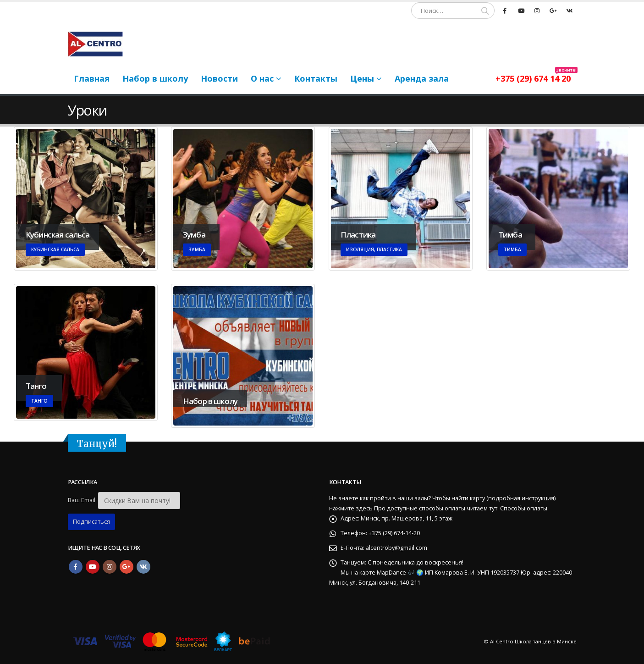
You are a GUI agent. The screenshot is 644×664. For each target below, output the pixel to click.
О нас (262, 78)
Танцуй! (97, 444)
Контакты (316, 78)
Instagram (110, 567)
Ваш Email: (82, 500)
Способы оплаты (524, 508)
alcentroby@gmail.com (396, 548)
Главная (92, 78)
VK (143, 567)
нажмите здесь (351, 508)
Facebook (76, 567)
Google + (127, 567)
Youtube (93, 567)
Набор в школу (155, 78)
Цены (362, 78)
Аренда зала (422, 78)
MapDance (392, 573)
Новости (219, 78)
